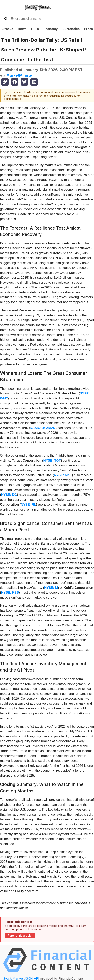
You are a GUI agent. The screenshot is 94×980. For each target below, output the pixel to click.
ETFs (35, 29)
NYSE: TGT (52, 461)
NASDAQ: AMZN (43, 428)
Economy (51, 29)
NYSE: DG (9, 495)
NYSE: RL (28, 505)
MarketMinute (19, 75)
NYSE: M (51, 588)
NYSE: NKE (63, 475)
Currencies (71, 29)
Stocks (8, 29)
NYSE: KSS (10, 593)
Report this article (20, 936)
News (22, 29)
